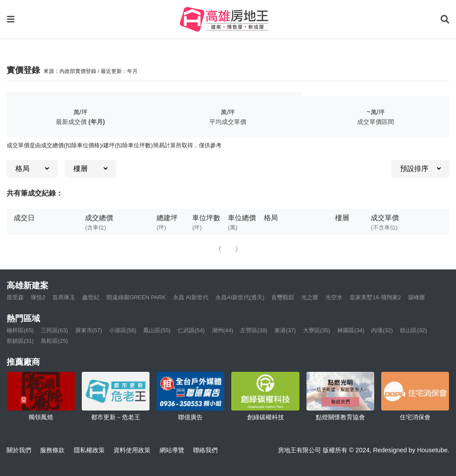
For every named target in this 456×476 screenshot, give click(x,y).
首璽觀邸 (283, 297)
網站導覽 (172, 450)
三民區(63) (55, 330)
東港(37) (285, 330)
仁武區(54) (191, 330)
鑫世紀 (91, 297)
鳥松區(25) (55, 341)
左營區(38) (254, 330)
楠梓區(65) (20, 330)
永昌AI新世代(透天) (240, 297)
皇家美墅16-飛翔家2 (375, 297)
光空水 (334, 297)
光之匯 (310, 297)
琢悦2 (38, 297)
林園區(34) (351, 330)
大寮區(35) (317, 330)
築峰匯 (417, 297)
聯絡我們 (205, 450)
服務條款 (52, 450)
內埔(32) (382, 330)
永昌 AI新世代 (191, 297)
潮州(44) (223, 330)
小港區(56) (123, 330)
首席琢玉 (64, 297)
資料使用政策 (132, 450)
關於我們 (19, 450)
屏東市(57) (89, 330)
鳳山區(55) (157, 330)
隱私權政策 (89, 450)
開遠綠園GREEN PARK (136, 297)
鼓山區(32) (413, 330)
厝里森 (15, 297)
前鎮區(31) (20, 341)
